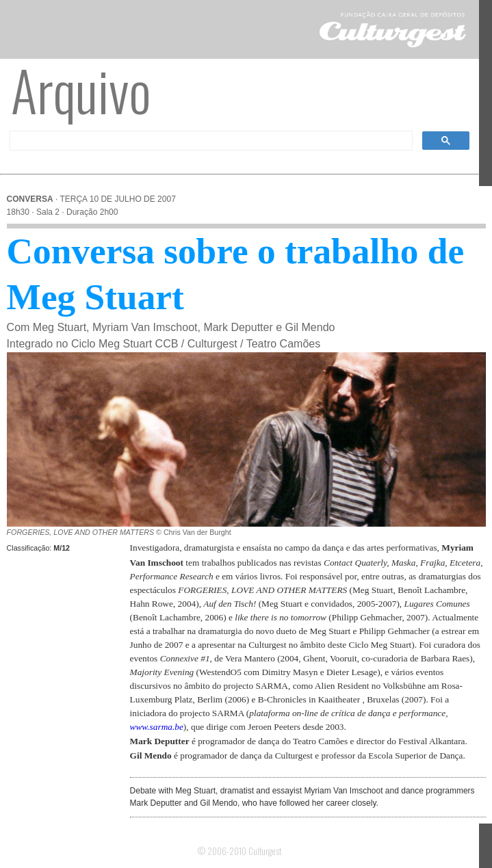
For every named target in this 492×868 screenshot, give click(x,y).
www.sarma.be (157, 727)
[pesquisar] (210, 141)
